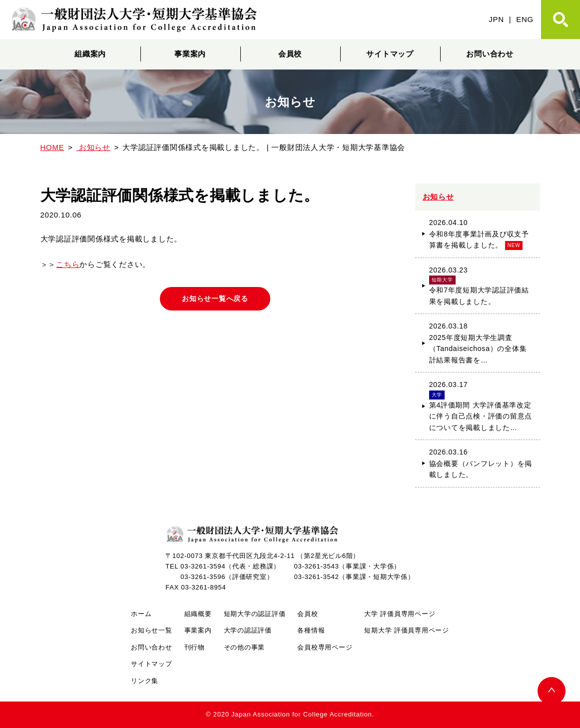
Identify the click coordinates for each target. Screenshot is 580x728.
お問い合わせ (490, 54)
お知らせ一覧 (152, 630)
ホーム (141, 614)
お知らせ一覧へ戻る (215, 299)
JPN (496, 19)
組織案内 (90, 54)
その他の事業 (245, 647)
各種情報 (311, 630)
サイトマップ (390, 54)
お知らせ (438, 197)
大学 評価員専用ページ (400, 614)
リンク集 (145, 681)
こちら (68, 264)
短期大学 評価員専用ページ (406, 630)
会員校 (290, 54)
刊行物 (195, 647)
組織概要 (198, 614)
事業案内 (190, 54)
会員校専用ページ (325, 647)
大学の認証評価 (248, 630)
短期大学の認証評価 (255, 614)
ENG (525, 19)
